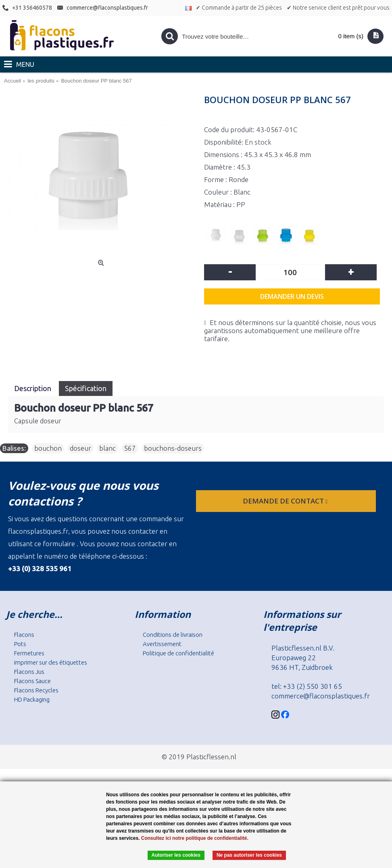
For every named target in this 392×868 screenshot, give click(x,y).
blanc (107, 448)
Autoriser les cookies (176, 855)
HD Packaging (32, 699)
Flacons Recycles (36, 690)
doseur (80, 448)
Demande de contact (286, 501)
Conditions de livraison (173, 635)
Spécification (86, 388)
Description (33, 388)
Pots (20, 644)
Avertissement (162, 644)
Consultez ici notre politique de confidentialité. (195, 838)
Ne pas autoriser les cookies (249, 855)
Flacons (24, 635)
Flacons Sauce (32, 681)
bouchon (48, 448)
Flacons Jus (29, 672)
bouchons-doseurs (173, 448)
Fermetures (29, 653)
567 (130, 448)
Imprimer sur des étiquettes (51, 662)
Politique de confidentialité (178, 653)
